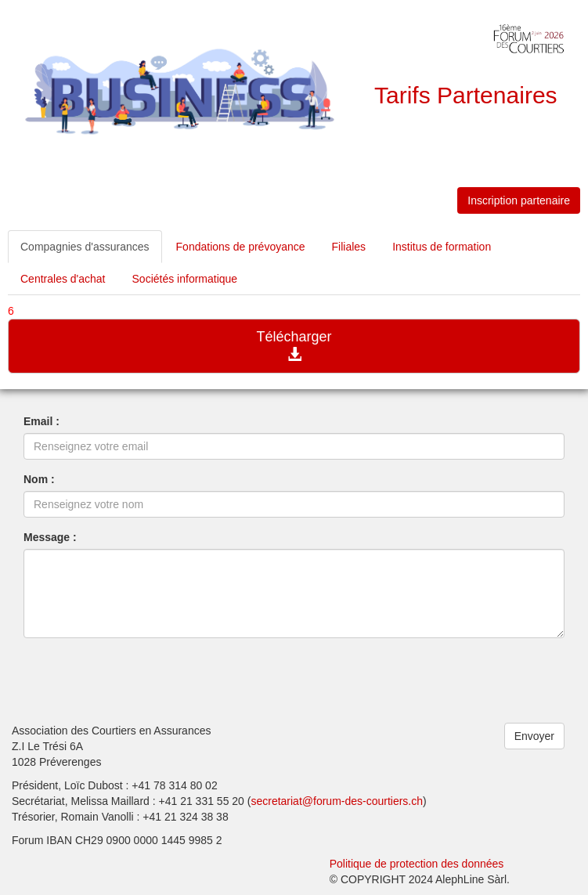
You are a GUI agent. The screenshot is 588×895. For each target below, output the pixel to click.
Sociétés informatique (185, 279)
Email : (41, 421)
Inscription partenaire (519, 200)
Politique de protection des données (417, 864)
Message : (50, 537)
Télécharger (294, 345)
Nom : (39, 479)
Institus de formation (442, 247)
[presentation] (142, 680)
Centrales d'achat (63, 279)
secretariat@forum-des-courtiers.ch (337, 801)
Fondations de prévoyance (241, 247)
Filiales (349, 247)
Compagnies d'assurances (85, 247)
